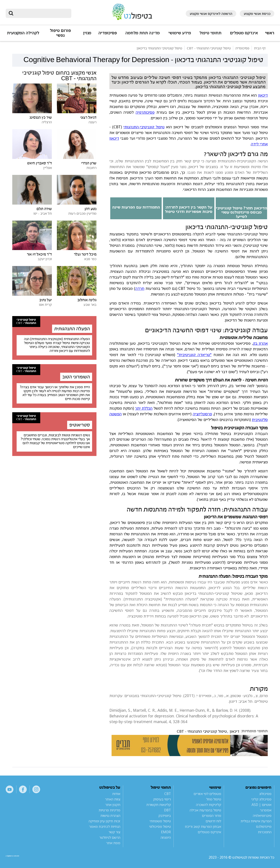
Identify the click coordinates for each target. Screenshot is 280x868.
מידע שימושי (180, 33)
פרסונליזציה (202, 414)
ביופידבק (165, 816)
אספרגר (266, 810)
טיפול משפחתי (160, 821)
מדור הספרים (212, 816)
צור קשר (114, 832)
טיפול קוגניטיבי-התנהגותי (144, 127)
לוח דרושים (213, 821)
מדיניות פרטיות (109, 810)
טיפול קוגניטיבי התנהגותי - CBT (202, 731)
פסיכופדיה (108, 33)
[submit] (11, 13)
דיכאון (263, 95)
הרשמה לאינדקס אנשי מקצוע (211, 14)
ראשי (270, 33)
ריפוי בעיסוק (162, 799)
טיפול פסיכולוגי (160, 826)
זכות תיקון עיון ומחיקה (104, 821)
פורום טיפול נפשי (60, 33)
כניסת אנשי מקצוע (257, 14)
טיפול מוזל (214, 799)
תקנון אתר (113, 805)
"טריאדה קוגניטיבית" (194, 355)
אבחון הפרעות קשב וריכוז (203, 826)
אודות (116, 794)
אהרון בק (260, 343)
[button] (243, 35)
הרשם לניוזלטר (110, 837)
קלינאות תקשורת (159, 805)
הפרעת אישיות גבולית (256, 821)
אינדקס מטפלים (244, 33)
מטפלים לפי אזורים (207, 794)
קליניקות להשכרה (209, 805)
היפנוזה (166, 837)
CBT (168, 794)
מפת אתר (113, 843)
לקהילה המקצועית (23, 33)
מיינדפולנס (264, 826)
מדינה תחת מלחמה (143, 33)
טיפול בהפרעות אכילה (205, 810)
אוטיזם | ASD (262, 805)
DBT (167, 810)
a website (20, 857)
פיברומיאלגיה (262, 816)
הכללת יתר (144, 408)
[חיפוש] (42, 13)
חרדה (140, 288)
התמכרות (265, 832)
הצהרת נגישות (110, 816)
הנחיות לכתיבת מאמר (105, 826)
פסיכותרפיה (145, 112)
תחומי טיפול (210, 33)
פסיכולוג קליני (261, 799)
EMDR (166, 832)
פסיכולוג (265, 794)
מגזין (87, 33)
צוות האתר (113, 799)
